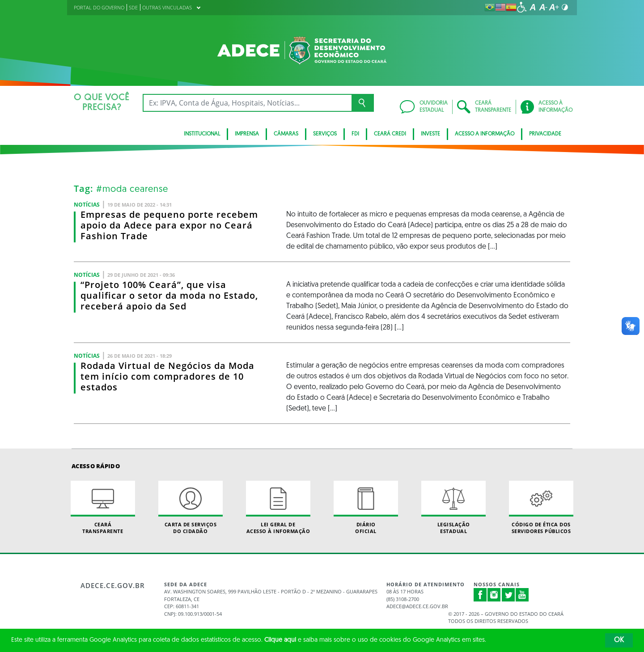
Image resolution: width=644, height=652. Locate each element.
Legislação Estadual (453, 508)
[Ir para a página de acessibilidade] (522, 7)
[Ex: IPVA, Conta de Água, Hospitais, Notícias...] (247, 103)
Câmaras (286, 134)
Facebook (480, 595)
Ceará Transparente (103, 508)
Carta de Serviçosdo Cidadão (191, 508)
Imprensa (247, 134)
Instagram (494, 595)
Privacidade (545, 134)
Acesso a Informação (485, 134)
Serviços (325, 134)
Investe (430, 134)
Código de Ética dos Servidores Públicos (541, 508)
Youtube (522, 595)
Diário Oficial (366, 508)
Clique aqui (280, 640)
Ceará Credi (390, 134)
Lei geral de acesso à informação (278, 508)
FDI (355, 134)
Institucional (202, 134)
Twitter (508, 595)
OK (619, 640)
